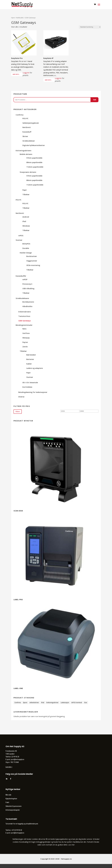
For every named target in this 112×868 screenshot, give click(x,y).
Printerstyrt (27, 284)
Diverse (21, 397)
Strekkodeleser (29, 141)
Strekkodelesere (22, 298)
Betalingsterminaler (24, 325)
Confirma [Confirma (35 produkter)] (18, 703)
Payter (25, 342)
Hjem (13, 18)
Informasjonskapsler (13, 810)
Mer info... (16, 74)
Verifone (26, 333)
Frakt (7, 802)
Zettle (25, 347)
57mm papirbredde (34, 158)
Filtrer (18, 412)
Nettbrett (27, 127)
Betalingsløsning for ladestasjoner (33, 392)
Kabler (29, 364)
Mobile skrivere (26, 154)
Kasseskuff (27, 132)
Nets (24, 329)
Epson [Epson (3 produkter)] (25, 703)
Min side (8, 795)
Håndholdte (27, 306)
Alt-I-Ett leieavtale (30, 382)
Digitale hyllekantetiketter (34, 145)
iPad (24, 221)
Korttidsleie (27, 387)
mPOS (21, 236)
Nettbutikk (20, 18)
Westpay (26, 338)
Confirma (20, 115)
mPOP (25, 279)
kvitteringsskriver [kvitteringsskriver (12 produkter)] (52, 703)
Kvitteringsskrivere (23, 151)
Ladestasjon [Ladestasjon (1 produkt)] (65, 703)
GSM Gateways (25, 321)
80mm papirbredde (34, 162)
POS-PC (25, 118)
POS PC (19, 200)
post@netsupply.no (18, 833)
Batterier (30, 359)
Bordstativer (32, 256)
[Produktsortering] (90, 27)
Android (26, 217)
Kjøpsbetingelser (11, 799)
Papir (25, 190)
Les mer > (9, 767)
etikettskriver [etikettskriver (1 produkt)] (34, 703)
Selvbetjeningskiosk (31, 123)
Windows (26, 226)
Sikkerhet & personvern (14, 806)
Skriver (25, 136)
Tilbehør (26, 194)
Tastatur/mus (24, 316)
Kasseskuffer (21, 276)
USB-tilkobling (28, 288)
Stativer (19, 240)
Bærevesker (31, 355)
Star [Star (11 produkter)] (86, 703)
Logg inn (26, 73)
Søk (95, 100)
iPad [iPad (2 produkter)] (43, 703)
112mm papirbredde (35, 167)
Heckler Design (26, 253)
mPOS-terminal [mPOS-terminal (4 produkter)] (77, 703)
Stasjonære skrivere (28, 172)
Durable (26, 248)
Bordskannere (28, 302)
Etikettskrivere (25, 312)
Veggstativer (32, 261)
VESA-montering (33, 265)
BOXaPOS (26, 244)
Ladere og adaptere (35, 368)
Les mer (71, 845)
